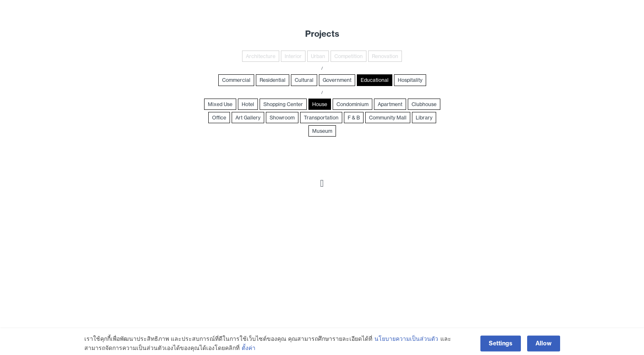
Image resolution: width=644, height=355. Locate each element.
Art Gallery (248, 118)
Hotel (248, 104)
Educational (375, 80)
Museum (322, 131)
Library (424, 118)
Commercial (236, 80)
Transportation (321, 118)
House (320, 104)
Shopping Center (283, 104)
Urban (318, 56)
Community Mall (388, 118)
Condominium (352, 104)
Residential (273, 80)
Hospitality (410, 80)
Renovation (385, 56)
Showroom (282, 118)
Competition (349, 56)
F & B (354, 118)
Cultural (304, 80)
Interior (293, 56)
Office (219, 118)
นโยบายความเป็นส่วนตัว (406, 344)
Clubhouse (424, 104)
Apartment (390, 104)
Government (337, 80)
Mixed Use (220, 104)
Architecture (261, 56)
